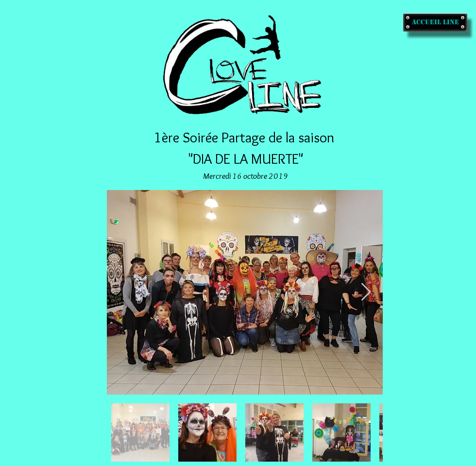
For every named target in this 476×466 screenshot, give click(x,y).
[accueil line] (435, 22)
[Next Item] (366, 292)
